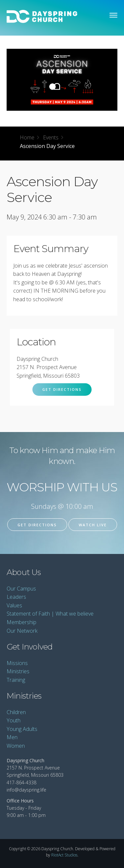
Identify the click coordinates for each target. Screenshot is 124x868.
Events (51, 137)
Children (16, 712)
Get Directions (62, 389)
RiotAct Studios (64, 855)
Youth (14, 720)
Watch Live (93, 525)
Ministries (18, 671)
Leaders (16, 597)
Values (14, 605)
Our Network (22, 631)
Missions (17, 663)
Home (27, 137)
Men (12, 737)
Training (16, 680)
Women (16, 746)
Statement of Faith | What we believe (50, 614)
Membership (21, 622)
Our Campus (21, 589)
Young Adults (22, 729)
